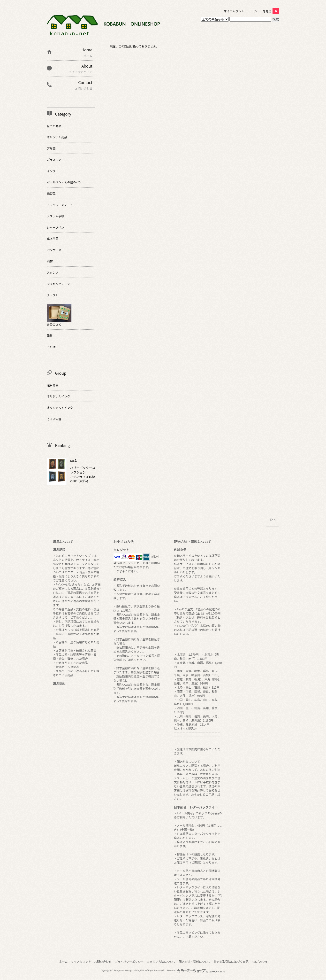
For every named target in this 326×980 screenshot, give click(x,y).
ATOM (263, 961)
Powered (196, 970)
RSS (254, 961)
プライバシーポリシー (129, 961)
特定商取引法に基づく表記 (231, 961)
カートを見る (266, 11)
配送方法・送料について (195, 961)
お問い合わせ (103, 961)
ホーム (63, 961)
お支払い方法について (161, 961)
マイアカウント (234, 11)
